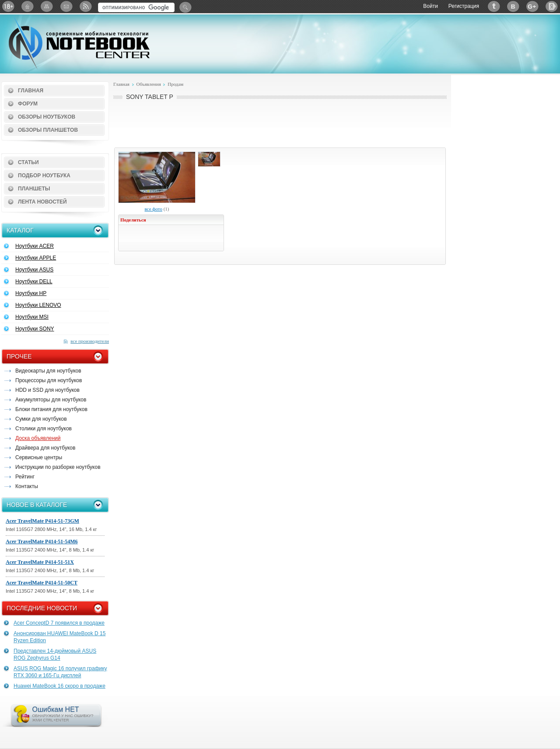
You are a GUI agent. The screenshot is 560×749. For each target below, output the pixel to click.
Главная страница (28, 6)
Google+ (532, 6)
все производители (90, 341)
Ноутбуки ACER (35, 246)
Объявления (148, 84)
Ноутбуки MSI (32, 317)
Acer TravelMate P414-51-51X (40, 562)
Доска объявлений (38, 438)
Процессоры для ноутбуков (49, 380)
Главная (31, 91)
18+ (8, 6)
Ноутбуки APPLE (36, 258)
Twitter (494, 6)
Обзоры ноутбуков (47, 117)
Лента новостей (42, 202)
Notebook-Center (79, 43)
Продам (175, 84)
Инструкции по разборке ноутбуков (58, 467)
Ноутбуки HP (31, 293)
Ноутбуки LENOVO (38, 305)
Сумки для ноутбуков (41, 419)
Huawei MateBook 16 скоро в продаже (59, 686)
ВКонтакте (513, 6)
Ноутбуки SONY (35, 329)
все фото (153, 209)
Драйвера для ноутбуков (45, 448)
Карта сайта (47, 6)
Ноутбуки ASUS (34, 270)
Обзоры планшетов (48, 130)
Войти (430, 6)
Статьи (28, 162)
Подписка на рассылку (66, 6)
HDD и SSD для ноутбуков (47, 390)
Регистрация (464, 6)
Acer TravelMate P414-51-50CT (42, 583)
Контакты (27, 486)
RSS (85, 6)
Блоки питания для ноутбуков (51, 409)
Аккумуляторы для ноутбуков (51, 400)
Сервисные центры (39, 457)
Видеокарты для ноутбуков (48, 371)
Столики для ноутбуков (44, 429)
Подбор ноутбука (44, 176)
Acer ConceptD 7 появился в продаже (59, 623)
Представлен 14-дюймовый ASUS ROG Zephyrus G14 (55, 654)
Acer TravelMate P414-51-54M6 (42, 542)
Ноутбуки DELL (34, 281)
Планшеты (34, 189)
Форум (28, 104)
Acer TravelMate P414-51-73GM (42, 521)
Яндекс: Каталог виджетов (552, 6)
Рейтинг (25, 477)
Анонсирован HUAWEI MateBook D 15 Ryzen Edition (59, 637)
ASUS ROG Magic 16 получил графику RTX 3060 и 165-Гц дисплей (60, 672)
